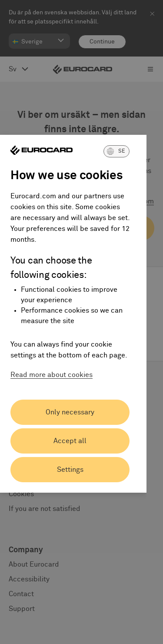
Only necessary (70, 412)
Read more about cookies (52, 375)
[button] (116, 151)
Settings (70, 470)
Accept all (70, 441)
